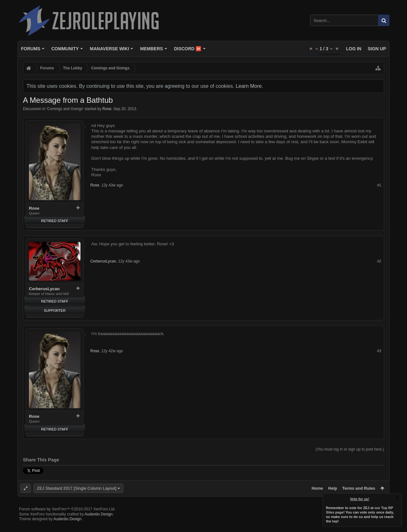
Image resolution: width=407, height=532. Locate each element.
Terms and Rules (359, 488)
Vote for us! (360, 499)
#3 (379, 351)
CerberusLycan (44, 289)
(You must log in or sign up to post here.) (350, 449)
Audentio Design (99, 524)
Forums (31, 49)
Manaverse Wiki (110, 49)
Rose (107, 109)
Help (333, 488)
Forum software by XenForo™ (67, 519)
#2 (379, 261)
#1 (379, 185)
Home (317, 488)
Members (152, 49)
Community (65, 49)
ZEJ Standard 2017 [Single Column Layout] (77, 488)
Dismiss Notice (397, 498)
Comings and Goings (65, 109)
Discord (187, 49)
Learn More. (249, 86)
